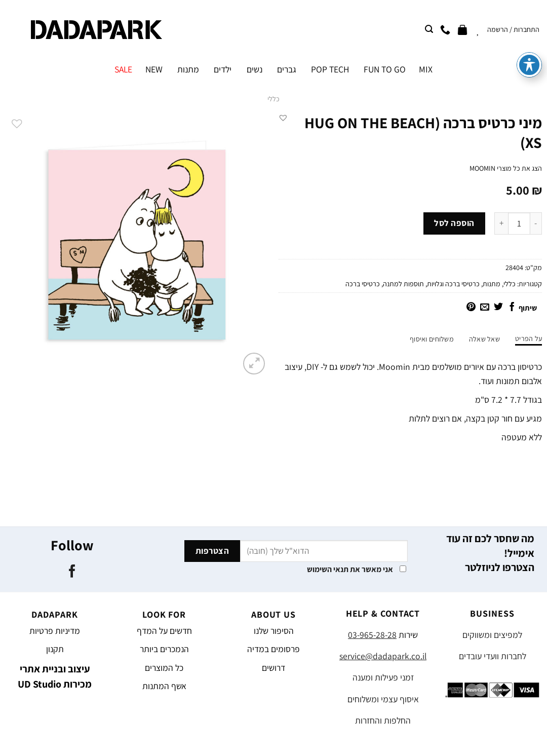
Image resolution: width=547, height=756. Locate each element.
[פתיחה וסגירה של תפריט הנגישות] (529, 37)
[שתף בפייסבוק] (512, 308)
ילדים (223, 69)
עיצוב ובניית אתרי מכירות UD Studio (55, 676)
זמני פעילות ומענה (383, 677)
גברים (287, 69)
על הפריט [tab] (529, 338)
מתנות (188, 69)
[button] (283, 118)
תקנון (55, 649)
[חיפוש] (429, 29)
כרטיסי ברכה (363, 284)
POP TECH (330, 69)
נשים (255, 69)
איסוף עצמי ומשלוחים (383, 699)
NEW (154, 69)
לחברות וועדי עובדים (493, 656)
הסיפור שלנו (274, 631)
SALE (123, 69)
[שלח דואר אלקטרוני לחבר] (485, 308)
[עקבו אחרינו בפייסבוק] (72, 572)
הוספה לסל (454, 223)
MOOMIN (482, 168)
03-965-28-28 (372, 635)
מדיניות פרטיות (55, 631)
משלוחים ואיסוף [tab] (432, 339)
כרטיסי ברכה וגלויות (453, 284)
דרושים (273, 668)
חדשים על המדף (164, 631)
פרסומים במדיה (273, 649)
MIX (426, 69)
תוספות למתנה (403, 284)
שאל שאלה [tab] (484, 339)
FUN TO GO (385, 69)
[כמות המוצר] (519, 223)
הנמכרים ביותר (164, 649)
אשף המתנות (164, 686)
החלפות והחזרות (383, 720)
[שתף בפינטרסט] (471, 308)
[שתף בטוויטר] (498, 308)
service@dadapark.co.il (383, 656)
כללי (273, 99)
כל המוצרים (164, 668)
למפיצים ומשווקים (492, 635)
